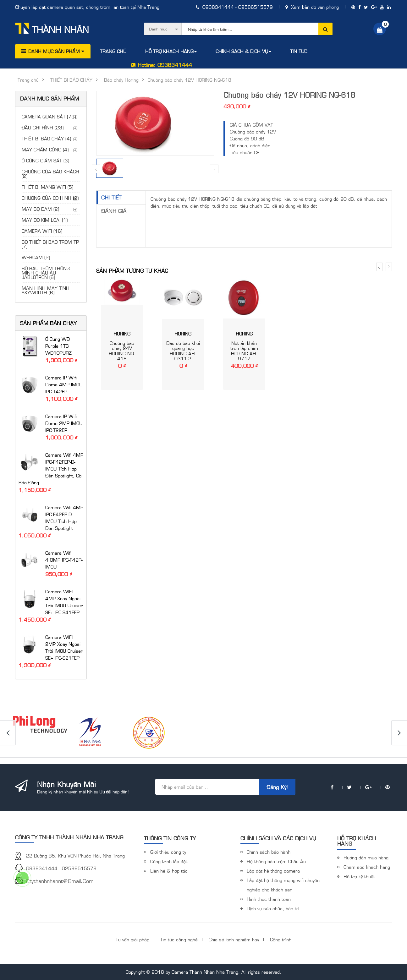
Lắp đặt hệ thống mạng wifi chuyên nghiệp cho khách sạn (283, 885)
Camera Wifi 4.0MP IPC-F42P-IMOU (64, 560)
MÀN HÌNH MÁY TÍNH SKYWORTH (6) (46, 290)
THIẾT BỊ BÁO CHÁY (71, 80)
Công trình (281, 939)
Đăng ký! (277, 787)
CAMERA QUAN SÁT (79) (49, 116)
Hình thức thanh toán (269, 899)
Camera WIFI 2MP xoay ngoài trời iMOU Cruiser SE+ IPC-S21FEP (64, 647)
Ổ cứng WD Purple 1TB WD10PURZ (58, 346)
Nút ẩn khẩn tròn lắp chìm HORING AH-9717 (244, 351)
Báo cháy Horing (121, 80)
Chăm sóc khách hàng (367, 867)
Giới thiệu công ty (168, 852)
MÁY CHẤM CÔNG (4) (45, 149)
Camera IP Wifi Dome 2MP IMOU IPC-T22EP (64, 423)
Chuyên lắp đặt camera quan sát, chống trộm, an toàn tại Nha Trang (87, 7)
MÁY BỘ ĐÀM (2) (40, 209)
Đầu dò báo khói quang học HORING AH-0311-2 (183, 351)
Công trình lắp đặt (169, 861)
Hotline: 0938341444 (162, 65)
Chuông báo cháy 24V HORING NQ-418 (122, 351)
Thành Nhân (52, 29)
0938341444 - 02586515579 (234, 7)
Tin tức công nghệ (179, 939)
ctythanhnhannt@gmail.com (60, 881)
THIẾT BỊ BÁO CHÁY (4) (46, 138)
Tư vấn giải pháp (132, 939)
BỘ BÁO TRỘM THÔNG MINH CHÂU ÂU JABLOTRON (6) (46, 272)
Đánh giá (114, 211)
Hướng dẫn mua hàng (366, 857)
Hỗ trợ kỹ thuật (359, 876)
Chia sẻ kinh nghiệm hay (234, 939)
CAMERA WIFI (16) (42, 231)
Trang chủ (28, 80)
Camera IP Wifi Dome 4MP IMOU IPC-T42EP (64, 384)
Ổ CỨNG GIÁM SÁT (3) (45, 160)
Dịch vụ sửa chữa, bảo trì (273, 908)
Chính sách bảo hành (269, 852)
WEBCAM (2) (36, 257)
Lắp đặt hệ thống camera (273, 871)
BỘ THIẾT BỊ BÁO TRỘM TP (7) (50, 244)
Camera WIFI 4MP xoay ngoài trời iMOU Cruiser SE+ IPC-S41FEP (64, 602)
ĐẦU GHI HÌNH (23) (43, 127)
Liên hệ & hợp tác (169, 871)
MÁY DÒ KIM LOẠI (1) (45, 220)
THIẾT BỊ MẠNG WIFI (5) (47, 187)
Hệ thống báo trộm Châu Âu (276, 861)
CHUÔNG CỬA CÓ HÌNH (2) (50, 198)
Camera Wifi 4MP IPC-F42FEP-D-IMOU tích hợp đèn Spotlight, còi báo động (51, 468)
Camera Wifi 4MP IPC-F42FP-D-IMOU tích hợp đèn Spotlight (64, 517)
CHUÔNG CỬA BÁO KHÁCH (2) (50, 174)
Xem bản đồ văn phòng (312, 7)
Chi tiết (111, 197)
